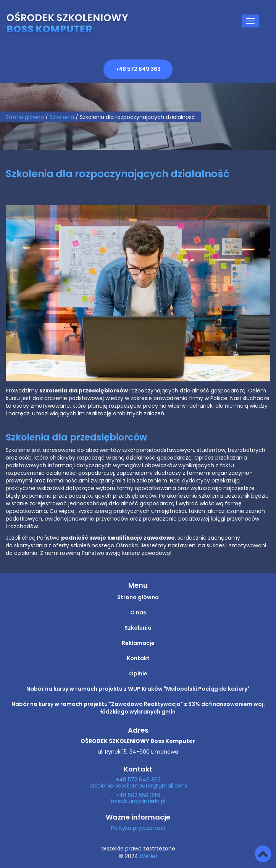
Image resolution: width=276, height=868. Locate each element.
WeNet (149, 857)
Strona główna (25, 117)
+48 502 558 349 (138, 796)
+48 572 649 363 (138, 69)
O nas (138, 613)
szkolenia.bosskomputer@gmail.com (138, 786)
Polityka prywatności (138, 828)
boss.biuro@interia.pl (138, 802)
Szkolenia (138, 628)
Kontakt (138, 659)
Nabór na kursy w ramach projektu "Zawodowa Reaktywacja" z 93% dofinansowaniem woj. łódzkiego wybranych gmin (138, 708)
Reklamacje (138, 643)
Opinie (138, 674)
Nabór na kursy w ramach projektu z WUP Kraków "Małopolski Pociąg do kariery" (138, 689)
